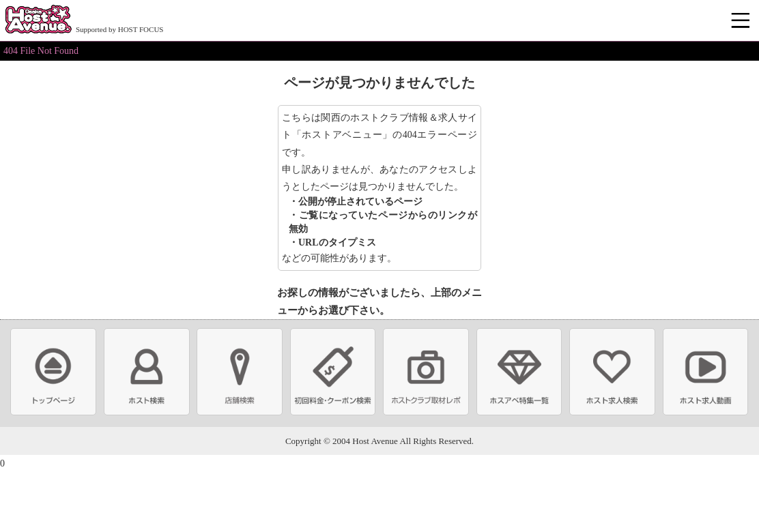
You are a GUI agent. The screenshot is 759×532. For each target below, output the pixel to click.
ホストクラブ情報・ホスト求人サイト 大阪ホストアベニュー (38, 20)
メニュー (742, 21)
